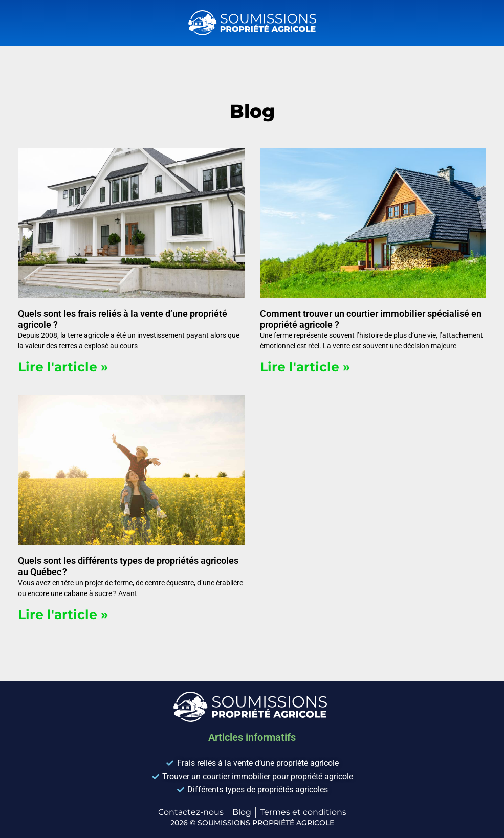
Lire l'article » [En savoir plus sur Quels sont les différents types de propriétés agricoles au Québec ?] (63, 614)
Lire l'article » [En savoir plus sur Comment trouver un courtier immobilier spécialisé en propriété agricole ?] (305, 367)
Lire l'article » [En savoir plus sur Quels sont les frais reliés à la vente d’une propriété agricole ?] (63, 367)
